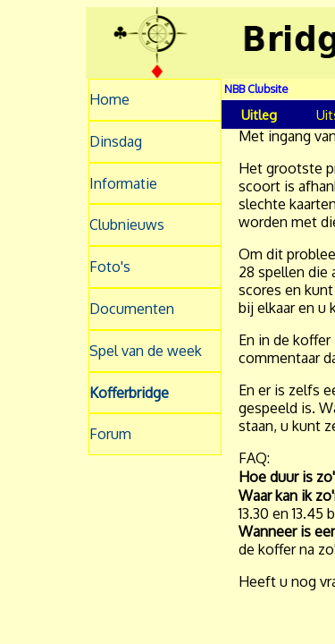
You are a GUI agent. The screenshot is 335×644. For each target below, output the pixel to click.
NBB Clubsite (256, 89)
